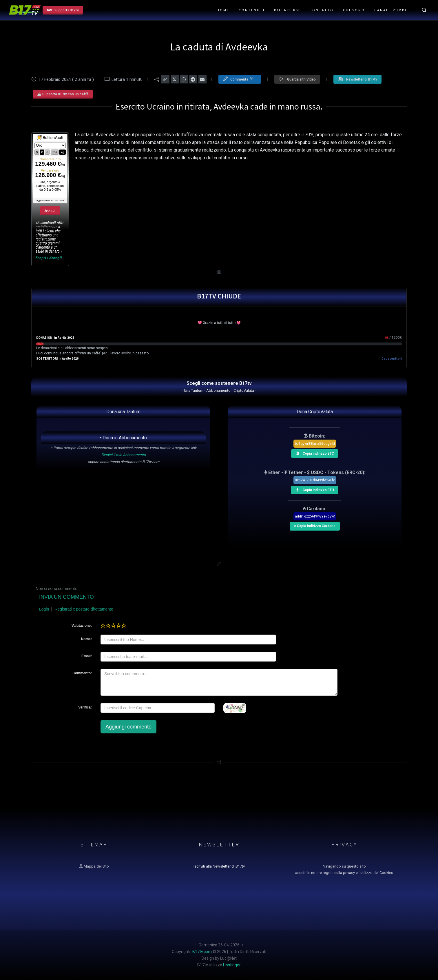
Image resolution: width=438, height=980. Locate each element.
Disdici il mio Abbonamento (124, 455)
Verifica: (85, 707)
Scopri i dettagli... (50, 258)
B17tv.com (202, 952)
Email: (87, 656)
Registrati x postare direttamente (84, 609)
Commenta (238, 78)
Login (44, 609)
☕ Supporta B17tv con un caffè (63, 94)
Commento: (82, 673)
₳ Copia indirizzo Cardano (314, 525)
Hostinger (232, 965)
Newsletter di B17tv (357, 79)
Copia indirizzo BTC (313, 453)
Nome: (86, 639)
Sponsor (50, 210)
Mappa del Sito (94, 866)
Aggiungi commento (128, 727)
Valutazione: (82, 626)
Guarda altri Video (297, 79)
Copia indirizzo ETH (313, 489)
